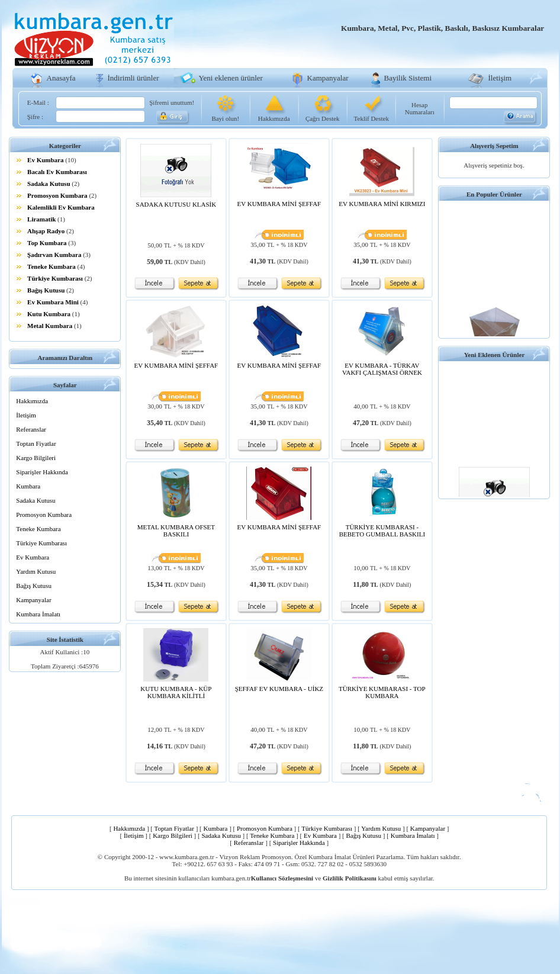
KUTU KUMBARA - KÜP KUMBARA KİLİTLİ (176, 692)
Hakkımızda (274, 118)
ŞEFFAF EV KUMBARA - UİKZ (279, 689)
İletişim (500, 78)
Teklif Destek (371, 118)
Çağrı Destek (323, 118)
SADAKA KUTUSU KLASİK (176, 204)
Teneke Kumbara (52, 266)
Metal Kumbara (50, 326)
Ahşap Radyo (46, 231)
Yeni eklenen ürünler (231, 78)
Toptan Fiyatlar (36, 443)
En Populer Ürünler (494, 194)
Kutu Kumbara (49, 314)
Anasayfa (61, 78)
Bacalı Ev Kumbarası (57, 172)
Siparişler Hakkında (42, 472)
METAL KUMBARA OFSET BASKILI (176, 531)
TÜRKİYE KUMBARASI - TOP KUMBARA (382, 692)
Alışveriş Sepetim (494, 146)
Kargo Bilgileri (36, 458)
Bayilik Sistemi (408, 78)
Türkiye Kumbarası (55, 278)
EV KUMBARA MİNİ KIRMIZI (382, 204)
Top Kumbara (47, 243)
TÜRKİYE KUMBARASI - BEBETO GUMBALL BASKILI (382, 531)
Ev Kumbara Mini (53, 302)
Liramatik (41, 219)
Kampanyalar (328, 78)
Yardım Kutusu (36, 571)
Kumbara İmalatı (38, 614)
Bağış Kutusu (46, 290)
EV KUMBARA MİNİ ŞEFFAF (279, 204)
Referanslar (31, 429)
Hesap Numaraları (420, 108)
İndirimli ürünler (133, 78)
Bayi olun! (225, 118)
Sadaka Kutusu (49, 184)
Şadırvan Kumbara (54, 255)
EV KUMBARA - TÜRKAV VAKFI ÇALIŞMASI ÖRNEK (382, 369)
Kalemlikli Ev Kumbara (61, 207)
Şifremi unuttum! (172, 102)
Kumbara (28, 486)
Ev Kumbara (45, 160)
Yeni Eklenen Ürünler (495, 355)
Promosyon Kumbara (57, 195)
